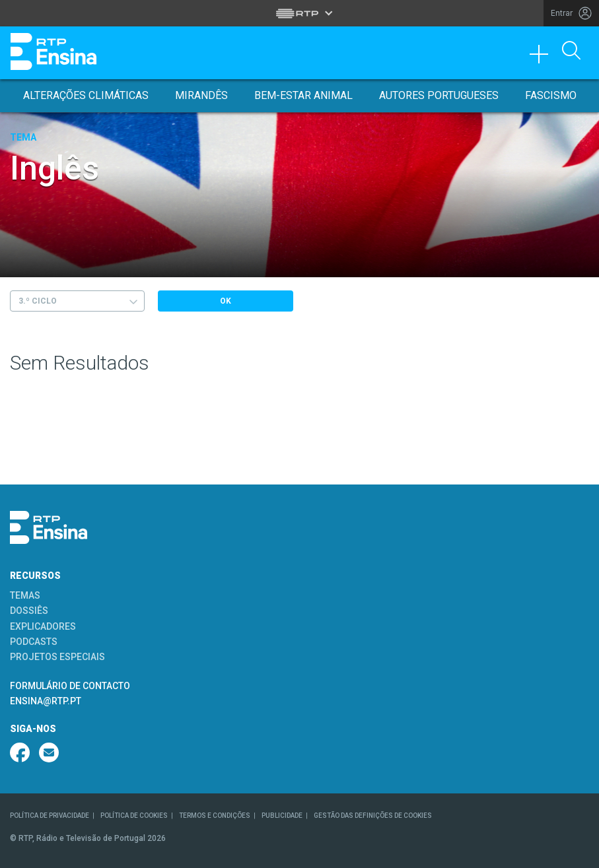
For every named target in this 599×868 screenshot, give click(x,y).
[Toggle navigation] (544, 57)
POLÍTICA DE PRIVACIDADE (50, 816)
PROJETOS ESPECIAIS (57, 657)
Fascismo (551, 95)
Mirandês (201, 95)
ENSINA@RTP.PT (46, 701)
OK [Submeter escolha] (226, 301)
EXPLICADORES (43, 626)
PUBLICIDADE (282, 816)
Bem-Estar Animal (303, 95)
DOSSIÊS (29, 611)
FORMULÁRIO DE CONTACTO (70, 686)
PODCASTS (34, 642)
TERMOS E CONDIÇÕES (215, 816)
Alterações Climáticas (86, 95)
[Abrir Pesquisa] (571, 51)
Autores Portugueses (439, 95)
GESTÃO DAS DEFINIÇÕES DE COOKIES (373, 816)
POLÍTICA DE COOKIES (134, 816)
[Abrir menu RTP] (299, 13)
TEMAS (25, 595)
